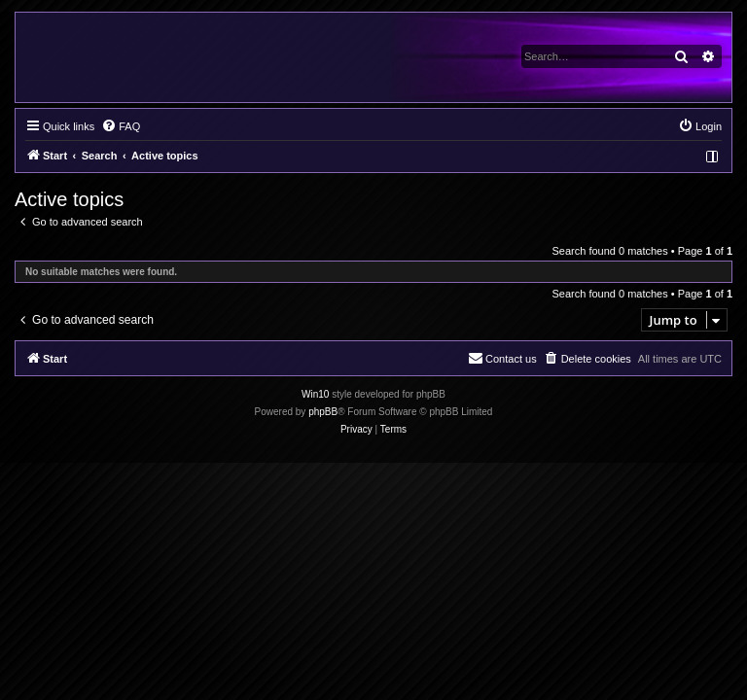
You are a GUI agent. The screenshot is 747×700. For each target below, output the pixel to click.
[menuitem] (121, 126)
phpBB (323, 412)
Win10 (315, 394)
